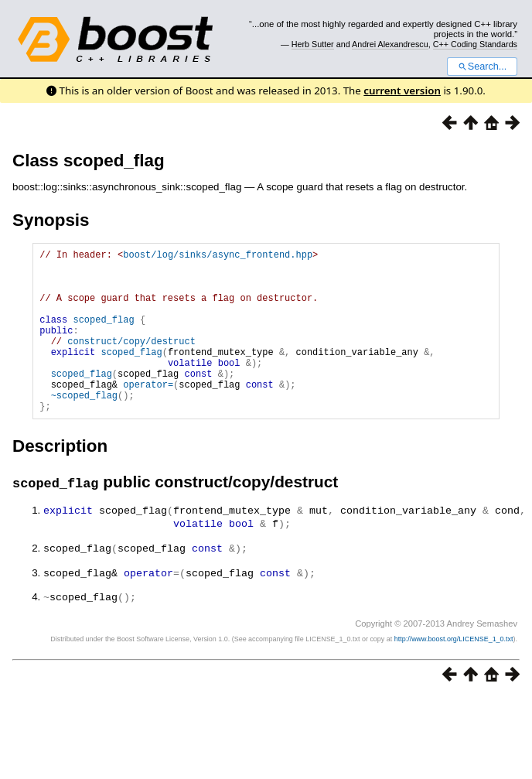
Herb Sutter (313, 44)
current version (402, 91)
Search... (482, 67)
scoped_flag (103, 335)
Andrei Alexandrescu (390, 44)
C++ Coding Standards (475, 44)
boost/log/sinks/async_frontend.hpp (218, 256)
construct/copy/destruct (131, 362)
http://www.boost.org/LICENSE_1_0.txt (454, 671)
